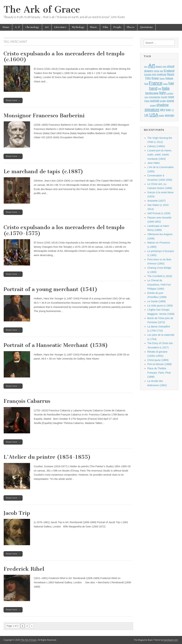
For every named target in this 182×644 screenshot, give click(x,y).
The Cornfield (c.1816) (160, 276)
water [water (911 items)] (161, 116)
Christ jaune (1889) (158, 360)
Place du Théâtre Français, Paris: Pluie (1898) (159, 373)
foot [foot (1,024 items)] (146, 84)
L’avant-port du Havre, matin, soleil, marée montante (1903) (160, 155)
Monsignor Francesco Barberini (44, 116)
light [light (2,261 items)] (162, 93)
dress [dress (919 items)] (157, 71)
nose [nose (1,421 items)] (171, 97)
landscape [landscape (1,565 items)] (152, 93)
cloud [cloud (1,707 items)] (171, 66)
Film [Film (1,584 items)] (148, 78)
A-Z (17, 27)
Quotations (146, 27)
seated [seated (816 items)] (153, 105)
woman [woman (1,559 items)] (169, 115)
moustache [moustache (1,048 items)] (155, 97)
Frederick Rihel (24, 569)
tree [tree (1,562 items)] (168, 110)
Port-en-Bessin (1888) (160, 364)
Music (94, 27)
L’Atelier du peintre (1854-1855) (47, 457)
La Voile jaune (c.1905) (160, 306)
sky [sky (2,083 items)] (163, 110)
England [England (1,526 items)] (169, 71)
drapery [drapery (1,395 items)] (149, 71)
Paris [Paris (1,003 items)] (147, 101)
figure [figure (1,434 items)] (171, 74)
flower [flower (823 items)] (162, 78)
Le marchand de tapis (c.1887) (43, 171)
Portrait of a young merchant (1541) (50, 289)
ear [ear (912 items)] (161, 71)
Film (105, 27)
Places (131, 27)
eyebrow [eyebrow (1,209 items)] (162, 74)
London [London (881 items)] (170, 93)
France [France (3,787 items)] (156, 83)
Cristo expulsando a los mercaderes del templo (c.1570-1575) (64, 230)
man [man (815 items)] (146, 97)
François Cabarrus (27, 401)
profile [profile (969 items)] (163, 101)
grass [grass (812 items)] (165, 84)
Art (47, 27)
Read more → (13, 100)
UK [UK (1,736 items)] (146, 115)
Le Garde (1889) (156, 301)
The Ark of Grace (42, 9)
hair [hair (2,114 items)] (171, 83)
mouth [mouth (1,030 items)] (164, 97)
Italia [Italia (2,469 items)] (166, 88)
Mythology (78, 27)
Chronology (32, 27)
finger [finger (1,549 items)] (155, 78)
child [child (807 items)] (164, 67)
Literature (60, 27)
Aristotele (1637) (156, 201)
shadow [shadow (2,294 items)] (163, 105)
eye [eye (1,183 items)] (154, 74)
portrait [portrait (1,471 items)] (155, 101)
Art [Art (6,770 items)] (152, 65)
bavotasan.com (171, 640)
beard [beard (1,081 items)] (159, 66)
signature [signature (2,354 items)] (152, 109)
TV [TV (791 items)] (173, 110)
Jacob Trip (17, 513)
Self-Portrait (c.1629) (159, 213)
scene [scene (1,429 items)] (170, 101)
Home (6, 27)
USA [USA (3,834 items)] (154, 115)
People (117, 27)
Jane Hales (154, 163)
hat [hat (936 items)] (160, 89)
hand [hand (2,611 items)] (153, 88)
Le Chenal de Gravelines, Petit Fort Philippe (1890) (159, 285)
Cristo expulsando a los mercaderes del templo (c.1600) (64, 57)
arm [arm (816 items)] (146, 67)
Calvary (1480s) (156, 146)
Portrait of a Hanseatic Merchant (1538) (56, 345)
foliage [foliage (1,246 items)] (169, 78)
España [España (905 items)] (148, 75)
